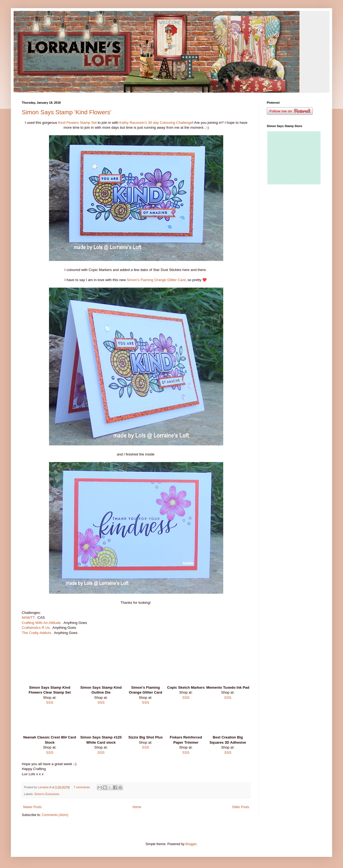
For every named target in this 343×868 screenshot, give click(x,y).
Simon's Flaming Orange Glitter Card (156, 280)
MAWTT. (29, 618)
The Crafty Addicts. (37, 633)
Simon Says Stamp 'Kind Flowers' (67, 112)
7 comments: (82, 787)
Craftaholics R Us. (37, 628)
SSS (50, 702)
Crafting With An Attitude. (42, 623)
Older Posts (241, 807)
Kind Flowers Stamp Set (77, 123)
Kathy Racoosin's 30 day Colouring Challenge (156, 123)
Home (137, 807)
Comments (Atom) (55, 815)
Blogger (191, 844)
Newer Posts (32, 807)
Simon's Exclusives (47, 794)
